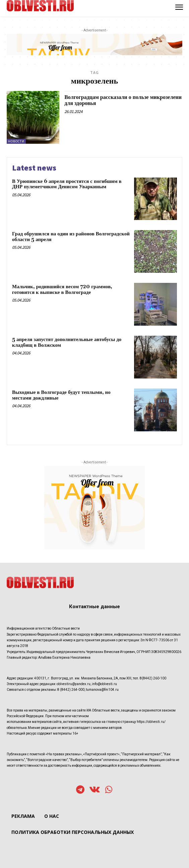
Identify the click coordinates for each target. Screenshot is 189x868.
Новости (16, 141)
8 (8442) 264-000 (71, 690)
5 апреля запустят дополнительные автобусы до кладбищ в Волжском (67, 342)
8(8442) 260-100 (153, 678)
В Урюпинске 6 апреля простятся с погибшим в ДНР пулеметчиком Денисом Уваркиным (67, 184)
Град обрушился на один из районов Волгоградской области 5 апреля (71, 237)
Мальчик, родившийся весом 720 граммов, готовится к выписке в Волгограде (62, 290)
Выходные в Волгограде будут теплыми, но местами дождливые (61, 395)
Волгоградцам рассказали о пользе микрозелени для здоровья (123, 100)
